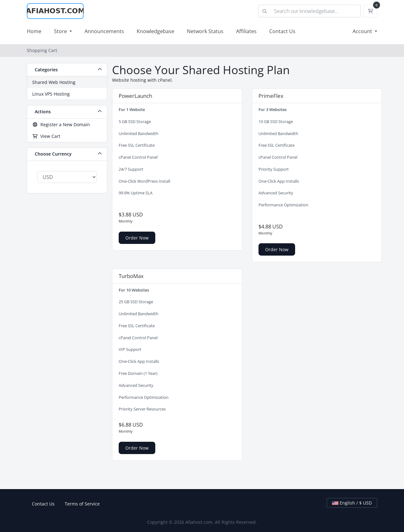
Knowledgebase (155, 31)
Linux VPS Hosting (51, 94)
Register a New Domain (61, 124)
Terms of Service (82, 504)
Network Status (205, 31)
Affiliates (246, 31)
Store (61, 31)
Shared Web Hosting (54, 82)
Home (34, 31)
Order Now (137, 238)
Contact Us (282, 31)
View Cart (46, 136)
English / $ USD (352, 503)
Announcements (104, 31)
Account (363, 31)
